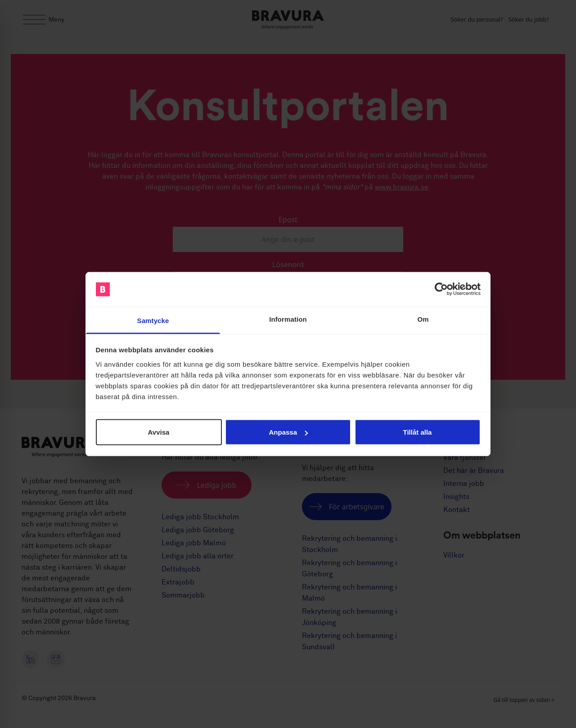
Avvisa (159, 432)
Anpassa (288, 432)
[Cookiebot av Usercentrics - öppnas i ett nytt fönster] (441, 289)
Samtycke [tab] (153, 320)
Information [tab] (288, 319)
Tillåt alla (418, 432)
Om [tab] (423, 319)
